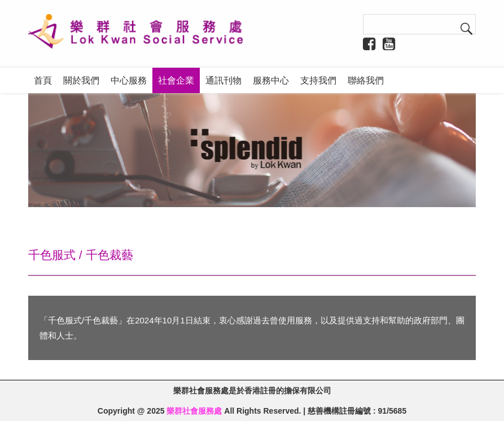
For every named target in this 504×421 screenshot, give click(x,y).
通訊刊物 (223, 80)
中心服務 (129, 80)
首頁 (43, 80)
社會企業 (176, 80)
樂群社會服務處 (194, 411)
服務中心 (271, 80)
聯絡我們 (366, 80)
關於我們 (81, 80)
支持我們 (318, 80)
